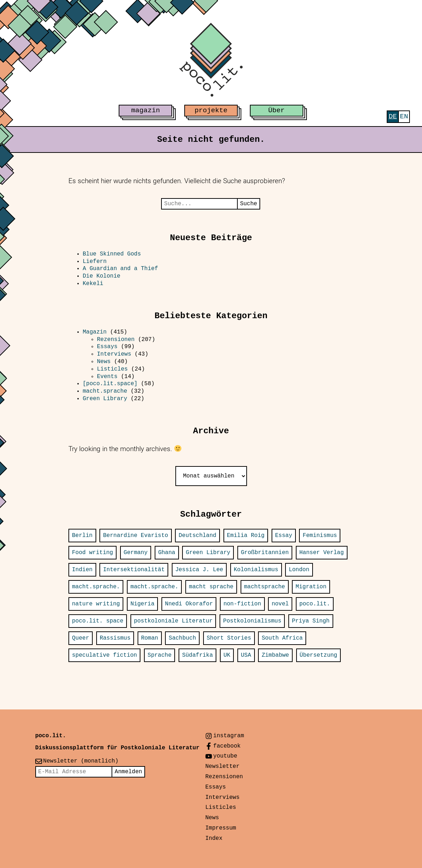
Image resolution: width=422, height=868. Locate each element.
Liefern (95, 262)
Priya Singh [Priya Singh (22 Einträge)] (311, 621)
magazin (146, 110)
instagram (228, 736)
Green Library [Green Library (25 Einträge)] (208, 553)
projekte (211, 110)
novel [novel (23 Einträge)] (280, 604)
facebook (227, 746)
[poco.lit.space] (110, 384)
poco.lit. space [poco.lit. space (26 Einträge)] (98, 621)
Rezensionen (116, 340)
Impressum (221, 828)
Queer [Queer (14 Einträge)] (81, 638)
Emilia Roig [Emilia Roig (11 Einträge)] (246, 536)
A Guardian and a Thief (122, 269)
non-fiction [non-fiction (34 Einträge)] (242, 604)
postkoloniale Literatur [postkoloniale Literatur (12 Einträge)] (173, 621)
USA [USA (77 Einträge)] (246, 655)
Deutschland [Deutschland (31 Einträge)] (197, 536)
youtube (225, 756)
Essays (107, 347)
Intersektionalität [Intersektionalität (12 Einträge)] (134, 570)
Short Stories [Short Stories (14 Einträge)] (229, 638)
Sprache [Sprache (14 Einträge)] (159, 655)
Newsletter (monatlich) (81, 761)
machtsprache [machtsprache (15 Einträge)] (265, 587)
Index (214, 838)
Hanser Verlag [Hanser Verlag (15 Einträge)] (322, 553)
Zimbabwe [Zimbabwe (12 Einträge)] (275, 655)
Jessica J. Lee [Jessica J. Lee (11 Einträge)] (199, 570)
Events (107, 377)
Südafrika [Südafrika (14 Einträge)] (197, 655)
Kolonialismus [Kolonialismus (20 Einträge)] (256, 570)
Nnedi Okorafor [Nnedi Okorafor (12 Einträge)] (189, 604)
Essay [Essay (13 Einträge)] (284, 536)
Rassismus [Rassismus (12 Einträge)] (115, 638)
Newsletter (222, 766)
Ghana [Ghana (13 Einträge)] (167, 553)
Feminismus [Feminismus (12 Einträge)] (320, 536)
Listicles (112, 369)
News (104, 362)
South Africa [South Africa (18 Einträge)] (282, 638)
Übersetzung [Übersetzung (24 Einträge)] (319, 655)
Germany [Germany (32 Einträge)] (136, 553)
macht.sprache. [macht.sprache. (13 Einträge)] (154, 587)
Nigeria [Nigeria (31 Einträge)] (142, 604)
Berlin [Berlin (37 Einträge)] (82, 536)
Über (277, 110)
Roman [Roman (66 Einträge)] (150, 638)
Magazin (95, 332)
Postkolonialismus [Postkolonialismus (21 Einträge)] (252, 621)
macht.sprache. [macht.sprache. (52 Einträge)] (96, 587)
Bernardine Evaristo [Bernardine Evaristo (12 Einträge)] (135, 536)
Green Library (105, 399)
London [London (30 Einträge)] (299, 570)
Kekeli (93, 284)
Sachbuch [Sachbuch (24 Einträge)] (182, 638)
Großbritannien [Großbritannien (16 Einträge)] (265, 553)
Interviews (114, 354)
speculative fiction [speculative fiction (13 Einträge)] (104, 655)
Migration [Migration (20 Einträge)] (311, 587)
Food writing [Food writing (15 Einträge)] (92, 553)
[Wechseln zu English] (404, 117)
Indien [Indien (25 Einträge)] (82, 570)
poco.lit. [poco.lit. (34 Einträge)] (315, 604)
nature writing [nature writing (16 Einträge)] (96, 604)
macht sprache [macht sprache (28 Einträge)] (211, 587)
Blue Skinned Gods (112, 254)
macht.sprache (105, 391)
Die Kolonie (102, 276)
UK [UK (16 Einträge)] (227, 655)
